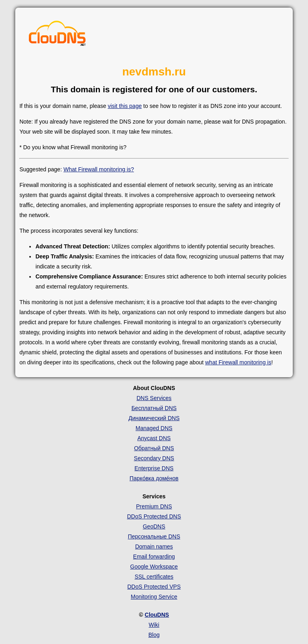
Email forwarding (154, 557)
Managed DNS (154, 428)
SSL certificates (154, 577)
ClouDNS (157, 615)
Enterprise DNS (154, 468)
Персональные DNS (154, 536)
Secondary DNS (154, 458)
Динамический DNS (154, 418)
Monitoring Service (154, 597)
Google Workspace (154, 567)
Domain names (154, 546)
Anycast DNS (154, 438)
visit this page (125, 106)
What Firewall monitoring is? (99, 169)
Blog (154, 635)
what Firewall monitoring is (238, 362)
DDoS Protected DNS (154, 516)
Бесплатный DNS (154, 408)
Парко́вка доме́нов (154, 478)
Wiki (154, 625)
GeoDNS (154, 526)
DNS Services (154, 398)
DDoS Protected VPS (154, 587)
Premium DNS (154, 506)
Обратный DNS (154, 448)
